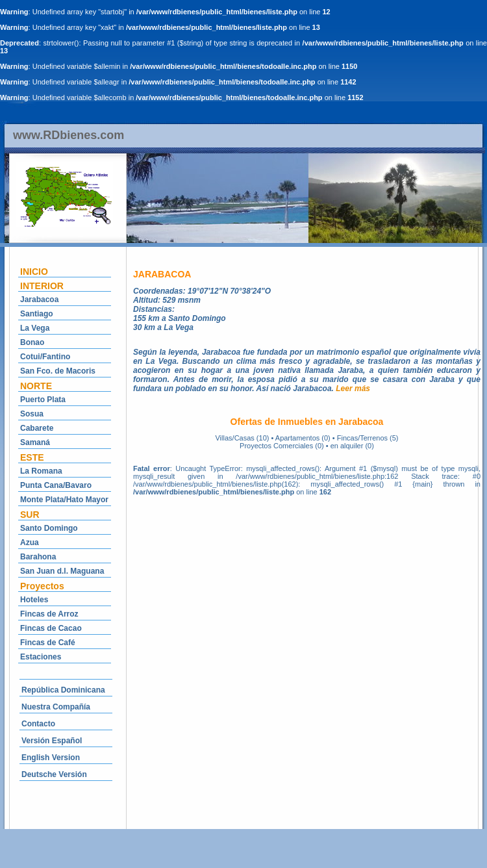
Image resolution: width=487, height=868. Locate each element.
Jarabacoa (39, 300)
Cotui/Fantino (45, 357)
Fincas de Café (48, 643)
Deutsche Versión (54, 774)
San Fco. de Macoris (58, 371)
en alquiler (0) (352, 446)
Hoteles (34, 600)
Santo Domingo (49, 528)
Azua (30, 542)
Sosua (32, 414)
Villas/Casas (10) (242, 438)
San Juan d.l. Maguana (62, 571)
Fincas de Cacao (51, 628)
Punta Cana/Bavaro (56, 485)
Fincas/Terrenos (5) (368, 438)
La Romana (41, 471)
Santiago (37, 314)
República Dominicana (63, 690)
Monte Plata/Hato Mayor (64, 500)
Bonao (32, 342)
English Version (51, 758)
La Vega (35, 328)
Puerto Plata (43, 400)
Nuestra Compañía (56, 707)
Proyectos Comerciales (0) (282, 446)
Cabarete (37, 428)
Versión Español (52, 741)
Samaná (35, 442)
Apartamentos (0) (303, 438)
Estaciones (41, 657)
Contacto (38, 724)
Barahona (38, 557)
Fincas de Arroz (49, 614)
